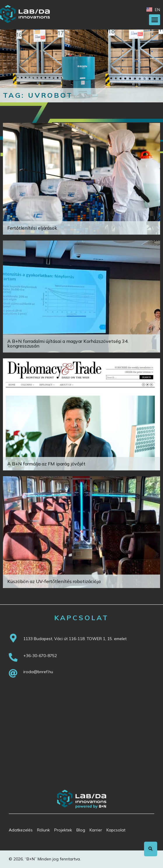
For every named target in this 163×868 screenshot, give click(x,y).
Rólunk (43, 830)
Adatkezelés (21, 830)
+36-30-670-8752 (40, 656)
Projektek (63, 830)
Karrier (96, 830)
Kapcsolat (116, 830)
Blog (81, 830)
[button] (155, 20)
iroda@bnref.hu (38, 672)
